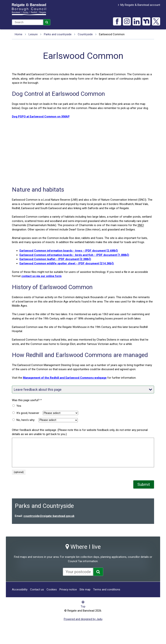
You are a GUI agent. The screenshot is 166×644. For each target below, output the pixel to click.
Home (19, 34)
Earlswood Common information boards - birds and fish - (74, 255)
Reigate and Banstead (29, 9)
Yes (19, 406)
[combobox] (28, 22)
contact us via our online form (41, 276)
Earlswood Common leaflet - (55, 259)
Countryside (85, 34)
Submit (144, 484)
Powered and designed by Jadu (83, 619)
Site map (85, 590)
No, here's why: (26, 420)
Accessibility (20, 590)
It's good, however (28, 413)
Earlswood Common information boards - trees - (69, 251)
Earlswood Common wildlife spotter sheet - (67, 263)
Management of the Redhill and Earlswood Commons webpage (65, 378)
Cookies (52, 590)
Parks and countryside (58, 34)
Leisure (33, 34)
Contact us (37, 590)
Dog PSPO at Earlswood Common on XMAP (41, 117)
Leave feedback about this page (83, 390)
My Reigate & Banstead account (140, 5)
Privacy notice (68, 590)
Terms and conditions (107, 590)
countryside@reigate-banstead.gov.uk (49, 516)
